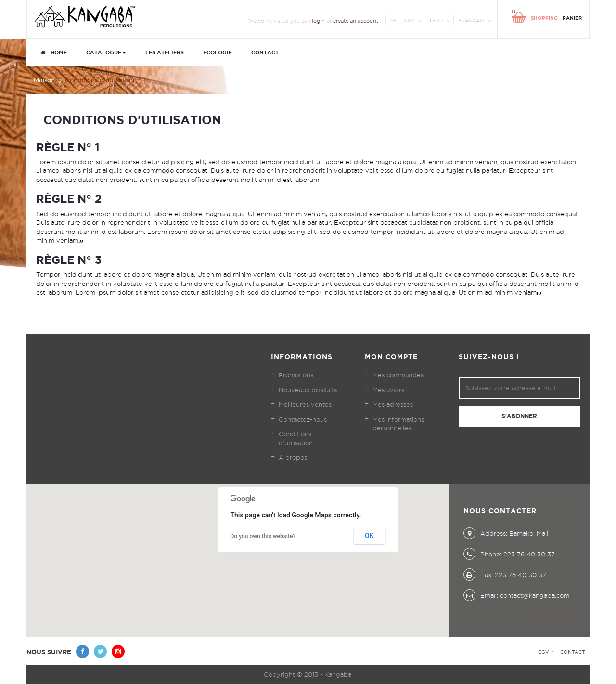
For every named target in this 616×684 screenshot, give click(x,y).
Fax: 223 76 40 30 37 (505, 575)
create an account (356, 21)
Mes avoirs (388, 390)
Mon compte (391, 357)
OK (369, 536)
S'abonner (519, 416)
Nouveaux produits (308, 390)
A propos (293, 457)
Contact (572, 652)
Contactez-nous (303, 419)
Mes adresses (393, 404)
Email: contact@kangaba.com (516, 595)
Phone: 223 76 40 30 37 (509, 554)
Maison (44, 80)
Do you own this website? (263, 536)
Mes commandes (398, 375)
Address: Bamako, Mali (506, 533)
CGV (544, 652)
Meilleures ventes (305, 404)
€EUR (436, 20)
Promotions (296, 375)
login (318, 21)
